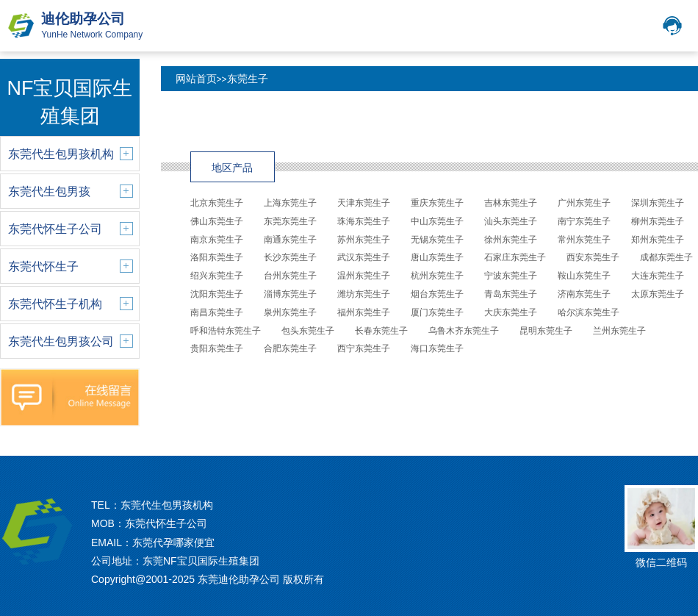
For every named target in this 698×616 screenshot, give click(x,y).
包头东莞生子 (308, 331)
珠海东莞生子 (364, 221)
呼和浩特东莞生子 (226, 331)
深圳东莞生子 (658, 203)
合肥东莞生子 (290, 348)
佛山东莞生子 (217, 221)
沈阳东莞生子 (217, 294)
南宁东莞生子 (584, 221)
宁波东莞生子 (511, 276)
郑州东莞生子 (658, 240)
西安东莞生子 (593, 257)
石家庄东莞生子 (515, 257)
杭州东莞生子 (437, 276)
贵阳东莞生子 (217, 348)
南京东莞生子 (217, 240)
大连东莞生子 (658, 276)
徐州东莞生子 (511, 240)
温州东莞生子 (364, 276)
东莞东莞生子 (290, 221)
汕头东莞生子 (511, 221)
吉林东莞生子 (511, 203)
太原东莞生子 (658, 294)
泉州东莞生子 (290, 312)
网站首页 (196, 79)
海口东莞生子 (437, 348)
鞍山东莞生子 (584, 276)
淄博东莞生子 (290, 294)
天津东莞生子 (364, 203)
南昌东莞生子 (217, 312)
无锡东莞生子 (437, 240)
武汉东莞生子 (364, 257)
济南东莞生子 (584, 294)
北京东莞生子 (217, 203)
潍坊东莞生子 (364, 294)
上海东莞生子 (290, 203)
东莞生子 (248, 79)
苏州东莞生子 (364, 240)
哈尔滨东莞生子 (589, 312)
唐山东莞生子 (437, 257)
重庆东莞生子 (437, 203)
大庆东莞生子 (511, 312)
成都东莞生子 (666, 257)
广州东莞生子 (584, 203)
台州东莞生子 (290, 276)
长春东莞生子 (381, 331)
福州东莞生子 (364, 312)
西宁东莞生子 (364, 348)
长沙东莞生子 (290, 257)
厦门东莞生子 (437, 312)
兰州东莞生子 (619, 331)
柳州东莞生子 (658, 221)
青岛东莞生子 (511, 294)
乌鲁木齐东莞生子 (464, 331)
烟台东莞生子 (437, 294)
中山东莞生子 (437, 221)
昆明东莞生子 (546, 331)
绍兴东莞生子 (217, 276)
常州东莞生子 (584, 240)
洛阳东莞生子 (217, 257)
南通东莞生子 (290, 240)
